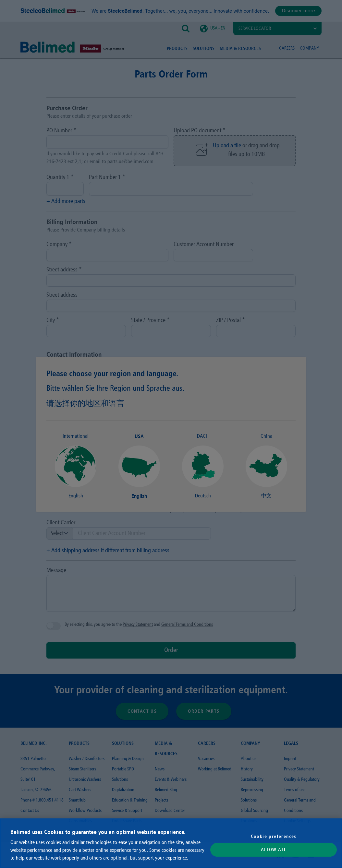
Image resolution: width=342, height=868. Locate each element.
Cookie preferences (274, 836)
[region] (171, 843)
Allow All (274, 850)
